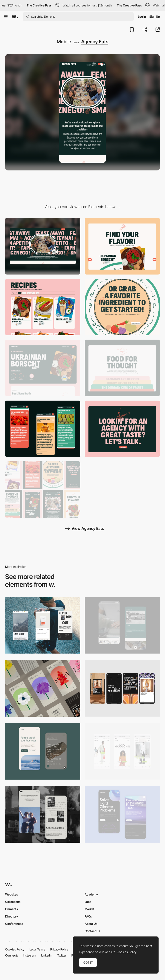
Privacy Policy (59, 949)
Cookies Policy (15, 949)
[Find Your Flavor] (122, 246)
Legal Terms (37, 949)
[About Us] (122, 429)
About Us (91, 924)
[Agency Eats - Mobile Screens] (43, 490)
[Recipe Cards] (43, 307)
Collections (13, 902)
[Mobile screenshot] (43, 814)
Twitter (62, 955)
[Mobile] (43, 625)
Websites (11, 894)
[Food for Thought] (122, 368)
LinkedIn (47, 955)
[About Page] (122, 625)
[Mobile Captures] (43, 751)
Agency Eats (95, 42)
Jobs (88, 902)
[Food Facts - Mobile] (43, 429)
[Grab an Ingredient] (122, 307)
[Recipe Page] (43, 368)
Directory (12, 916)
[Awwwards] (15, 17)
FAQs (88, 916)
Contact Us (92, 931)
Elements (11, 909)
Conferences (14, 924)
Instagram (30, 955)
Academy (91, 894)
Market (89, 909)
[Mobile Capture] (122, 814)
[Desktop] (43, 246)
